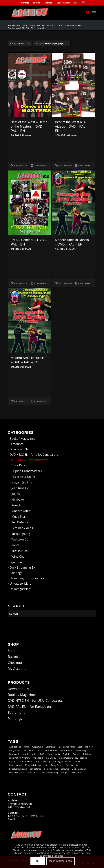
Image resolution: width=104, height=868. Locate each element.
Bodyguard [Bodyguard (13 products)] (14, 750)
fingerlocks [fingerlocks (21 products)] (38, 758)
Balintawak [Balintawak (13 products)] (51, 747)
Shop (12, 651)
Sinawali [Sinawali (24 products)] (65, 769)
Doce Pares (19, 465)
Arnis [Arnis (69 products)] (26, 747)
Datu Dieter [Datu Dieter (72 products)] (28, 750)
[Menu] (94, 13)
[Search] (86, 13)
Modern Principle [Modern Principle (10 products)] (33, 765)
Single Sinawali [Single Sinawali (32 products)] (79, 769)
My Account (17, 668)
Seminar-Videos (22, 528)
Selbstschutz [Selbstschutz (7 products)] (72, 765)
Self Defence (20, 522)
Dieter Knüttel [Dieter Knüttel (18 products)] (66, 750)
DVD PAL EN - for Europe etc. (29, 460)
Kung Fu (17, 505)
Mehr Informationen (60, 861)
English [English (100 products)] (66, 754)
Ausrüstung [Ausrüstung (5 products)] (37, 747)
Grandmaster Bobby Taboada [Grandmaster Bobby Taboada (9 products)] (73, 758)
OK (38, 861)
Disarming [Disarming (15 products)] (81, 750)
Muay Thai (19, 517)
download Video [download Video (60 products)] (30, 754)
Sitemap (48, 3)
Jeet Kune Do (20, 488)
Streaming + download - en (28, 578)
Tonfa (15, 545)
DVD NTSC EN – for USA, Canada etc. (36, 700)
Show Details (39, 165)
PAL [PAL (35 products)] (46, 765)
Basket (13, 657)
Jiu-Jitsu (17, 494)
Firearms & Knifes (24, 477)
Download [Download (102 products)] (14, 754)
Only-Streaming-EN (23, 568)
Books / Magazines (22, 439)
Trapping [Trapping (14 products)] (65, 772)
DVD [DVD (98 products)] (42, 754)
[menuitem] (25, 3)
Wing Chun (19, 556)
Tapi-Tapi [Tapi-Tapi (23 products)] (31, 772)
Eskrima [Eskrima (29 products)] (87, 754)
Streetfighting (21, 534)
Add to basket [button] (19, 165)
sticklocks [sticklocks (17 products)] (14, 772)
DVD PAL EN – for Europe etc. (30, 707)
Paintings (16, 573)
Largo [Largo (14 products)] (37, 761)
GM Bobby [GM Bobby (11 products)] (51, 758)
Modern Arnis (21, 511)
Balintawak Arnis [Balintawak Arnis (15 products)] (67, 747)
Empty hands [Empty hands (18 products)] (54, 754)
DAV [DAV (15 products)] (39, 750)
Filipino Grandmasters (27, 471)
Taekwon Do (20, 539)
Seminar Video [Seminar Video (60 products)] (51, 769)
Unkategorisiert (20, 584)
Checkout (15, 663)
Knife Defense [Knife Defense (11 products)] (25, 761)
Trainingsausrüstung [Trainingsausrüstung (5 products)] (48, 772)
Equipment (17, 562)
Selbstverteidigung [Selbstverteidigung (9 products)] (18, 769)
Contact (25, 3)
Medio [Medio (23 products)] (77, 761)
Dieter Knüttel (63, 3)
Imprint (37, 3)
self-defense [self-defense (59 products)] (35, 769)
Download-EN (19, 449)
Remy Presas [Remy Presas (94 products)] (57, 765)
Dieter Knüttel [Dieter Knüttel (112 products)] (50, 750)
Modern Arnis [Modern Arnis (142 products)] (16, 765)
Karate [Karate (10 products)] (12, 761)
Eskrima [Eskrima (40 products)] (76, 754)
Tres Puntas (20, 551)
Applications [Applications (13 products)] (15, 747)
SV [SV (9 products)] (22, 772)
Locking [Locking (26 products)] (47, 761)
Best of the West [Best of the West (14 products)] (85, 747)
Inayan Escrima (22, 482)
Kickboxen (19, 499)
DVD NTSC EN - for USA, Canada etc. (34, 455)
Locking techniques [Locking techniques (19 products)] (62, 761)
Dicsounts (17, 444)
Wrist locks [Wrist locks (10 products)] (77, 772)
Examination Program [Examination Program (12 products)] (20, 758)
